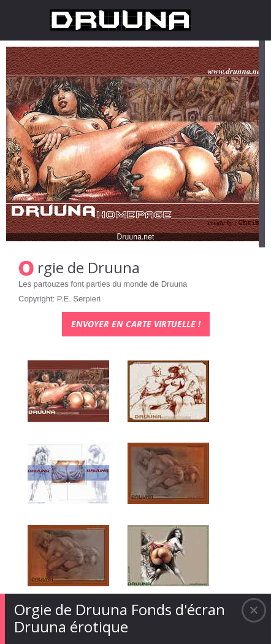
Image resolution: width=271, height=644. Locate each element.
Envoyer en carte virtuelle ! (136, 324)
